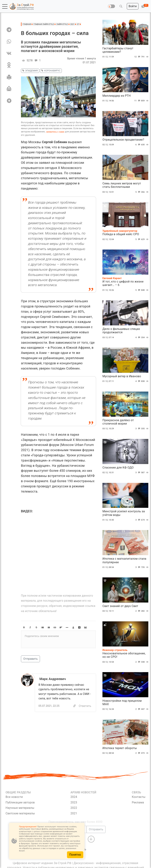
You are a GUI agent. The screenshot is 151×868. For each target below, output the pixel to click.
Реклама (138, 802)
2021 (74, 813)
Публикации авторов (20, 802)
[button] (5, 6)
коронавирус (50, 71)
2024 (74, 797)
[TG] (9, 30)
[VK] (9, 53)
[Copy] (75, 706)
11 (138, 101)
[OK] (9, 65)
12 (138, 57)
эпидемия (29, 71)
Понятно (75, 855)
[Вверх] (9, 101)
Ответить (85, 706)
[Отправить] (9, 89)
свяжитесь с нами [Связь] (55, 132)
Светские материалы (20, 813)
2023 (74, 802)
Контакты (139, 797)
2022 (74, 808)
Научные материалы (20, 808)
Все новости (14, 797)
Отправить (30, 659)
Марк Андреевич (53, 679)
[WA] (9, 41)
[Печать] (9, 77)
